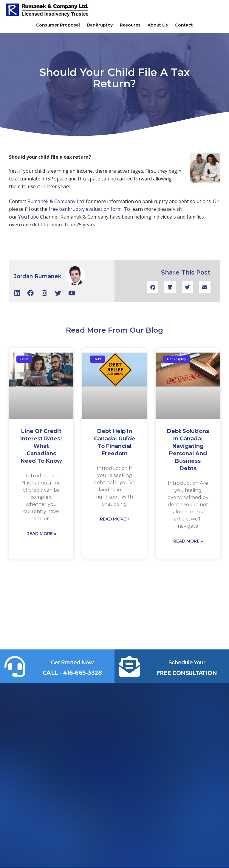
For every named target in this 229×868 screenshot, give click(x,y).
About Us (158, 25)
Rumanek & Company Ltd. (57, 201)
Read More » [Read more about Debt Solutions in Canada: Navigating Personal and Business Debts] (188, 541)
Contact (184, 25)
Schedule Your (187, 663)
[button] (153, 287)
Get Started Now (72, 663)
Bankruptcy (100, 25)
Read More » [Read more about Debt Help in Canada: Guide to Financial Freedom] (115, 519)
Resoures (130, 25)
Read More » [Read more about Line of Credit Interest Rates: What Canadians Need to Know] (41, 534)
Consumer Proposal (58, 25)
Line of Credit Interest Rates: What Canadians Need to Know (41, 446)
